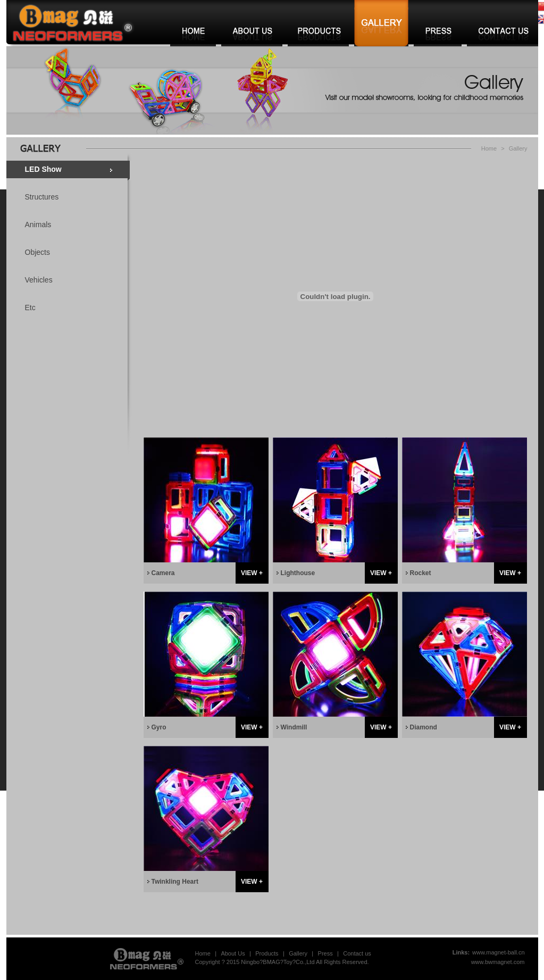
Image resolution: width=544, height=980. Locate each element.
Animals (38, 225)
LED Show (43, 169)
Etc (30, 308)
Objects (37, 252)
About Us (233, 953)
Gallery (518, 148)
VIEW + (252, 573)
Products (267, 953)
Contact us (357, 953)
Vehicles (39, 280)
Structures (42, 197)
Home (489, 148)
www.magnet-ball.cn (498, 952)
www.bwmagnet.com (498, 962)
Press (325, 953)
